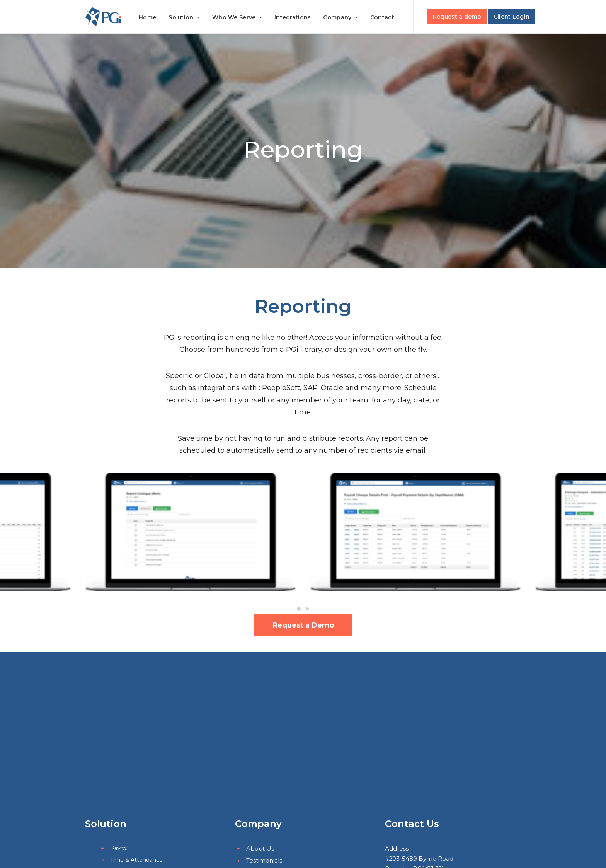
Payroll (119, 724)
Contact (382, 17)
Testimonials (264, 736)
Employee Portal (134, 769)
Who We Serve (237, 17)
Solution (184, 17)
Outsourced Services (138, 781)
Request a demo (457, 17)
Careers (258, 760)
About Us (260, 724)
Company (340, 17)
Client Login (512, 17)
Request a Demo (303, 625)
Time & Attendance (136, 735)
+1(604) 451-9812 (420, 765)
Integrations (293, 17)
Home (147, 17)
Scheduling (125, 747)
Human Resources (136, 758)
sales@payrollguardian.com (444, 775)
